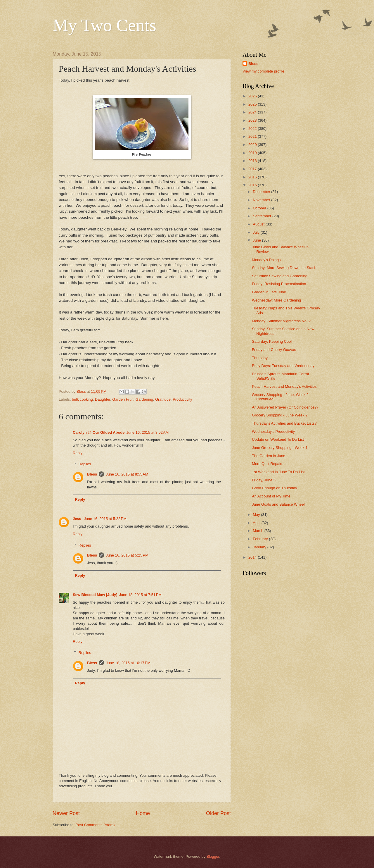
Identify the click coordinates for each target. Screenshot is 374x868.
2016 (253, 177)
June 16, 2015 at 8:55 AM (127, 474)
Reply (78, 453)
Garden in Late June (269, 292)
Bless (92, 474)
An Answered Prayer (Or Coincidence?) (285, 407)
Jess (77, 519)
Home (143, 813)
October (260, 208)
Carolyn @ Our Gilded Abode (99, 432)
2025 (253, 104)
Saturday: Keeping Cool (272, 341)
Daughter (103, 399)
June (257, 240)
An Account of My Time (271, 496)
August (259, 224)
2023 (253, 120)
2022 (253, 129)
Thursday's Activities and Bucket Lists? (284, 423)
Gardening (144, 399)
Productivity (182, 399)
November (262, 200)
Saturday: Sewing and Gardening (280, 276)
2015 (253, 185)
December (262, 192)
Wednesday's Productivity (273, 432)
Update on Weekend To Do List (278, 439)
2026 (253, 96)
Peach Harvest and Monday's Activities (284, 386)
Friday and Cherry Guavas (274, 350)
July (257, 232)
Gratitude (163, 399)
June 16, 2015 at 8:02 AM (147, 432)
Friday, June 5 (264, 480)
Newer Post (66, 813)
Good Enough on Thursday (274, 488)
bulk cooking (82, 399)
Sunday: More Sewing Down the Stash (284, 268)
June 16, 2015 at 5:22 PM (105, 519)
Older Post (218, 813)
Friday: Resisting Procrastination (279, 284)
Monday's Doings (266, 260)
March (258, 531)
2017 (253, 169)
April (257, 523)
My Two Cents (104, 25)
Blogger (213, 856)
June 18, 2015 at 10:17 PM (128, 663)
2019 (253, 153)
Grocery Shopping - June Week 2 (280, 415)
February (261, 539)
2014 (253, 557)
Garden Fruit (123, 399)
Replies (85, 464)
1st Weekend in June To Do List (278, 472)
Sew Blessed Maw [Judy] (95, 595)
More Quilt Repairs (267, 464)
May (257, 515)
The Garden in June (269, 456)
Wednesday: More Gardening (276, 300)
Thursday (260, 358)
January (260, 547)
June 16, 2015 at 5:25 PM (127, 555)
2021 (253, 136)
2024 (253, 112)
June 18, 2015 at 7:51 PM (140, 595)
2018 (253, 161)
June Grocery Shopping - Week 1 (280, 448)
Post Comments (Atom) (95, 825)
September (263, 216)
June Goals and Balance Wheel (278, 504)
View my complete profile (263, 71)
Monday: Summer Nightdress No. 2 (281, 321)
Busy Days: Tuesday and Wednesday (283, 366)
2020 (253, 145)
